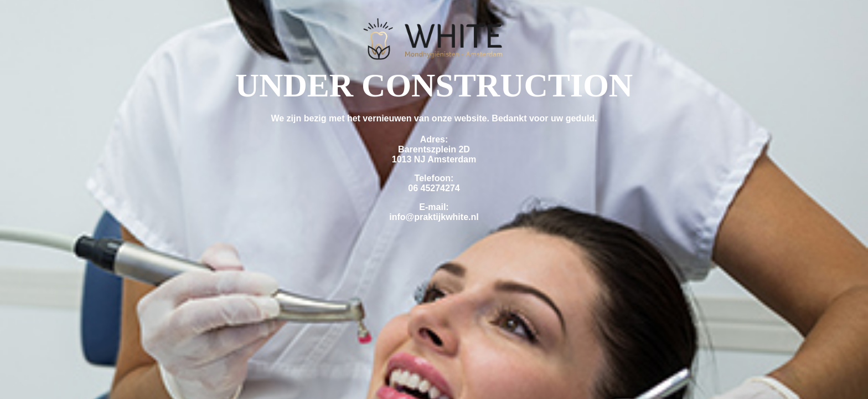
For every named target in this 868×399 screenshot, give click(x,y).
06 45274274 (434, 188)
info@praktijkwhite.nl (434, 217)
